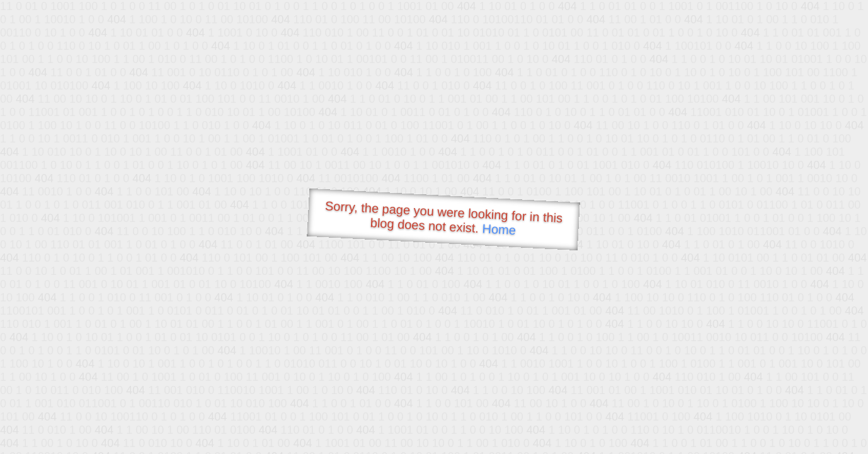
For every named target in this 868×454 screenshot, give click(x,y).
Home (499, 229)
